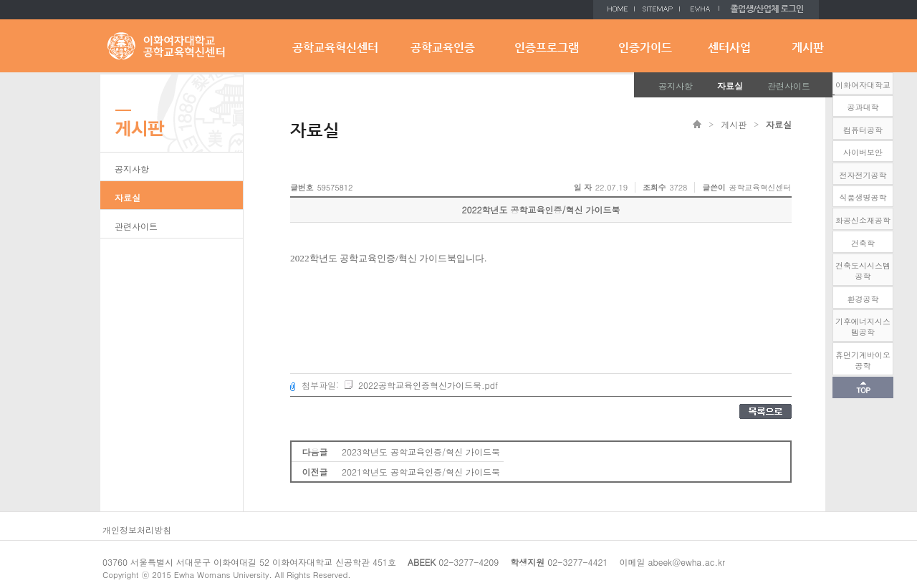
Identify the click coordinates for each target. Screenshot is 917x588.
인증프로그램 (547, 48)
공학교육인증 (443, 48)
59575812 (335, 187)
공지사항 (676, 86)
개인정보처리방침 (137, 530)
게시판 (808, 48)
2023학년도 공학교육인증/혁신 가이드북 (421, 452)
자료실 (730, 86)
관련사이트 (789, 86)
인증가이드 (645, 48)
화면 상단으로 (863, 387)
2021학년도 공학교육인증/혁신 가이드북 (421, 472)
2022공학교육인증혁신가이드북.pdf (421, 385)
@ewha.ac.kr (698, 562)
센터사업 (729, 48)
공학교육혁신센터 (335, 48)
